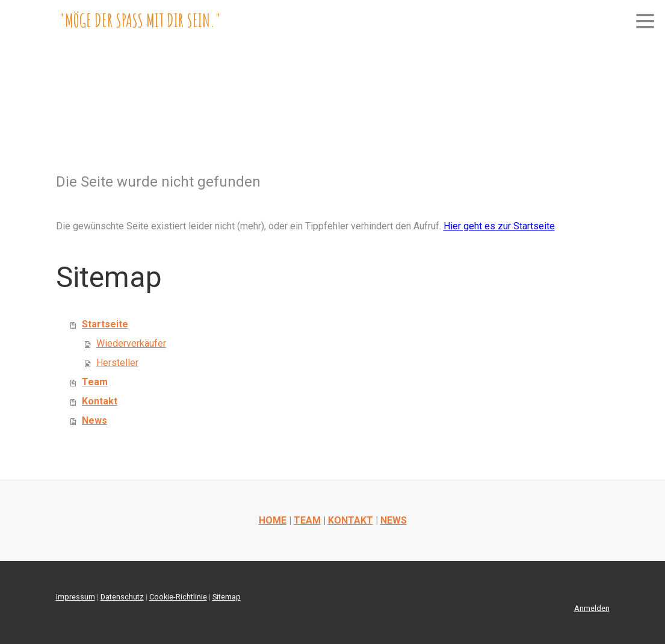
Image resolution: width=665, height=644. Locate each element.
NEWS (394, 520)
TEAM (307, 520)
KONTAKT (351, 520)
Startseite (105, 324)
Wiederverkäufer (131, 343)
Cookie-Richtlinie (178, 597)
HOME (273, 520)
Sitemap (227, 597)
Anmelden (592, 608)
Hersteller (117, 363)
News (94, 420)
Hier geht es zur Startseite (499, 226)
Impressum (76, 597)
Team (95, 382)
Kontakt (100, 401)
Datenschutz (122, 597)
